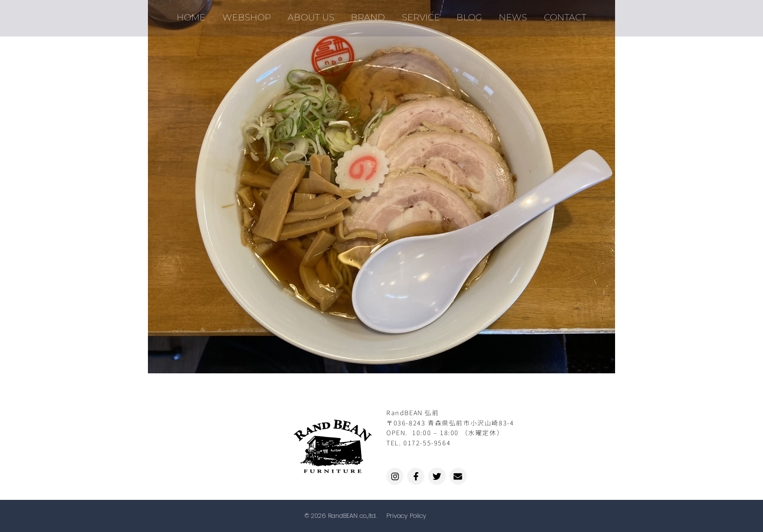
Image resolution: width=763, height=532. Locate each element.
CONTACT (558, 14)
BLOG (466, 14)
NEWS (508, 14)
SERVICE (420, 14)
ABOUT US (314, 14)
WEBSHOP (252, 14)
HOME (199, 14)
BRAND (369, 14)
